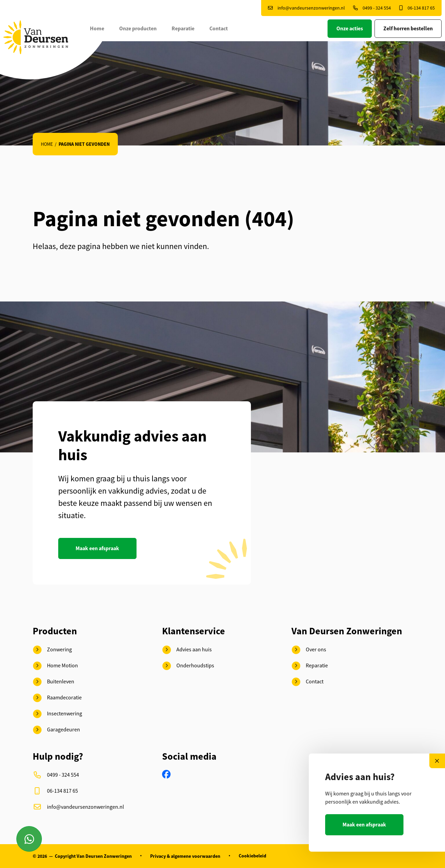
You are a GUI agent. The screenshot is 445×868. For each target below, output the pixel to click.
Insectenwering (58, 714)
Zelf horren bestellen (408, 28)
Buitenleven (54, 682)
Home (98, 28)
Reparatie (184, 28)
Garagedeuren (57, 730)
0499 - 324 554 (372, 8)
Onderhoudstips (188, 666)
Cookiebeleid (252, 856)
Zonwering (52, 650)
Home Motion (55, 666)
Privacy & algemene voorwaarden (185, 856)
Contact (219, 28)
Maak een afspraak (97, 548)
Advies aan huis (187, 650)
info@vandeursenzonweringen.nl (306, 8)
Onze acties (350, 28)
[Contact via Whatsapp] (29, 839)
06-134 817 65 (417, 8)
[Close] (437, 761)
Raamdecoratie (57, 698)
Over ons (309, 650)
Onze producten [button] (139, 28)
